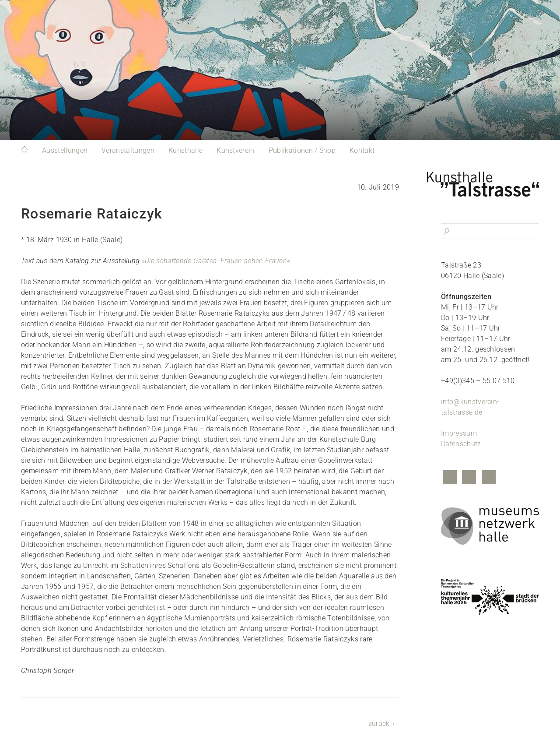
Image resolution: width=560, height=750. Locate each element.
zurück (379, 724)
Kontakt (362, 150)
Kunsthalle (185, 150)
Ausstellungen (65, 150)
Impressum (459, 433)
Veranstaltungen (128, 150)
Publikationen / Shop (302, 150)
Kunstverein (236, 150)
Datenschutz (461, 444)
